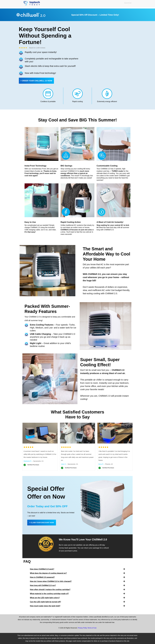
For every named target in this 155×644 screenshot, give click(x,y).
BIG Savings (67, 166)
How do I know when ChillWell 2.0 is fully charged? (51, 582)
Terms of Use (92, 628)
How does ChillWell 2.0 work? (42, 569)
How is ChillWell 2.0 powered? (42, 577)
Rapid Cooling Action (71, 222)
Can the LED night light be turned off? (45, 602)
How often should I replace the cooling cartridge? (50, 590)
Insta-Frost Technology (36, 166)
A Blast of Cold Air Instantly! (111, 222)
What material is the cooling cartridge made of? (49, 594)
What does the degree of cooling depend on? (48, 573)
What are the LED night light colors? (45, 598)
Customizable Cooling (108, 166)
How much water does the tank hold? (45, 606)
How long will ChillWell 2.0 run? (43, 586)
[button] (77, 569)
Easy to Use (31, 222)
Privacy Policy (83, 628)
